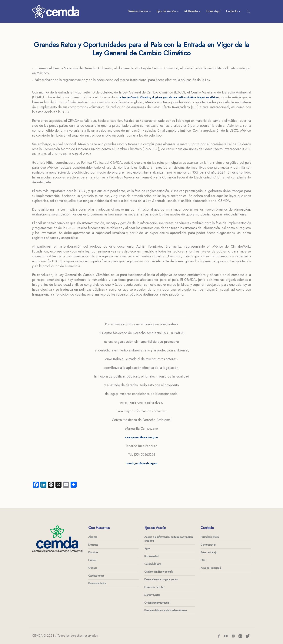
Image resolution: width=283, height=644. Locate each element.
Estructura (93, 552)
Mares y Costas (152, 595)
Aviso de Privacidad (211, 568)
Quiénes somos (96, 576)
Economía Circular (154, 587)
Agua (147, 548)
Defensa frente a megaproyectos (161, 579)
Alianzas (93, 537)
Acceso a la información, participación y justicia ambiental (168, 539)
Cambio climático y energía (158, 572)
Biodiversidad (151, 556)
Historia (92, 560)
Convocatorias (208, 545)
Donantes (93, 545)
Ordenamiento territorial (157, 603)
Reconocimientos (97, 583)
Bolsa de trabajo (209, 552)
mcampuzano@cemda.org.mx (141, 437)
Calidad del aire (153, 564)
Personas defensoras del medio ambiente (165, 610)
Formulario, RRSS (210, 537)
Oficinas (93, 568)
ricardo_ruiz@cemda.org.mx (142, 463)
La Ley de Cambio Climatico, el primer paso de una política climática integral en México (168, 97)
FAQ (203, 560)
